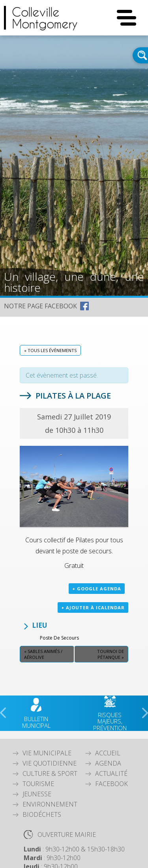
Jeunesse (37, 794)
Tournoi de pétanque (111, 654)
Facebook (111, 784)
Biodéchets (42, 814)
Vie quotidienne (50, 763)
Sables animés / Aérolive (43, 654)
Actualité (111, 773)
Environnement (50, 804)
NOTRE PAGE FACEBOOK (40, 306)
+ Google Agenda (97, 589)
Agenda (108, 763)
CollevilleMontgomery (45, 18)
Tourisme (38, 784)
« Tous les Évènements (50, 350)
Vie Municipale (47, 753)
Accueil (108, 753)
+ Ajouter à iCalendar (93, 607)
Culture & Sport (50, 773)
